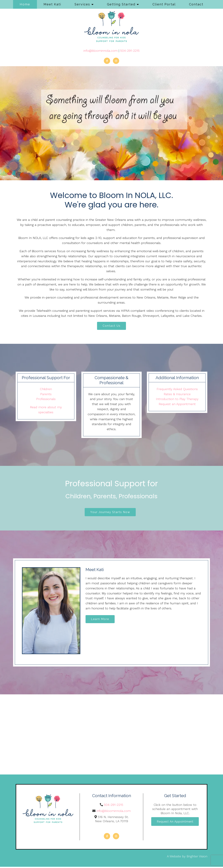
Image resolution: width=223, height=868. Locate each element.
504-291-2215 (130, 51)
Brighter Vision (197, 857)
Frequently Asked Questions (177, 390)
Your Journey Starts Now (110, 513)
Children (46, 390)
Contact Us (112, 326)
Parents (46, 395)
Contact (196, 4)
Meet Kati (52, 4)
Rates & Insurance (177, 395)
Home (25, 4)
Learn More (101, 621)
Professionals (46, 400)
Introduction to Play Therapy (177, 400)
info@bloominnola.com (101, 51)
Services (82, 4)
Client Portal (164, 4)
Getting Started (121, 4)
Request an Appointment (177, 405)
